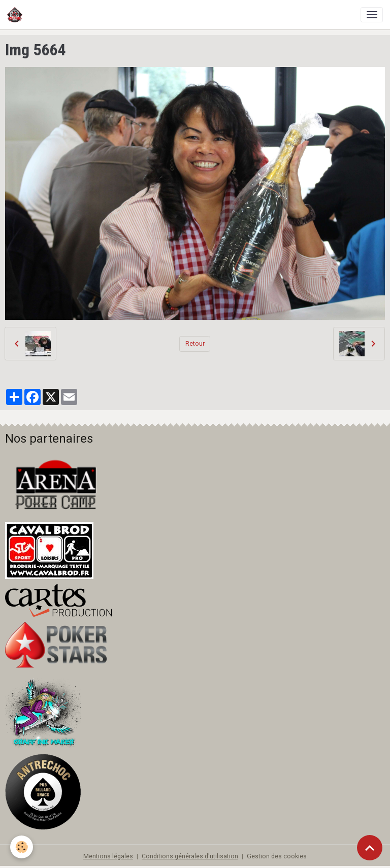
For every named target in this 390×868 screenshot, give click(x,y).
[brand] (17, 15)
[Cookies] (22, 847)
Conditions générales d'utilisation (190, 856)
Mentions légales (108, 856)
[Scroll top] (370, 848)
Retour (195, 344)
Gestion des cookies (277, 856)
